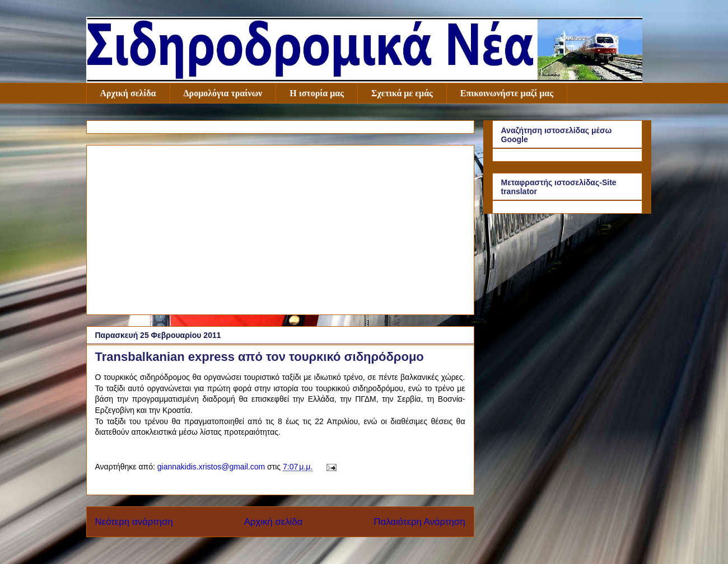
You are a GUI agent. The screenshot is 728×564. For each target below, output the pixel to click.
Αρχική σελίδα (128, 93)
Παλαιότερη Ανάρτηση (419, 522)
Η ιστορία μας (317, 93)
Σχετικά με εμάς (402, 93)
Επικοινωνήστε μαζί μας (507, 93)
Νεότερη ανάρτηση (134, 522)
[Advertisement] (280, 228)
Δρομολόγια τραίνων (223, 93)
